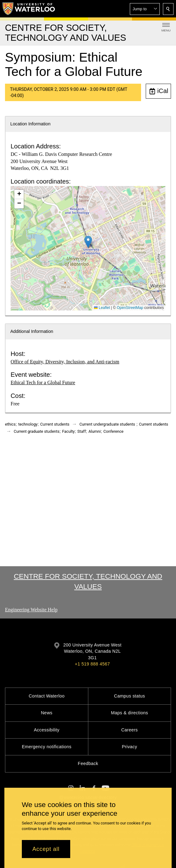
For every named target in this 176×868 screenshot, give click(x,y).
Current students (55, 424)
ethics (10, 424)
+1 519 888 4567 (92, 664)
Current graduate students (37, 431)
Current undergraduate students (107, 424)
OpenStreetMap (130, 308)
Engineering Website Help (31, 610)
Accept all (46, 849)
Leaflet (102, 308)
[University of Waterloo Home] (29, 9)
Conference (113, 431)
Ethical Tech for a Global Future (43, 383)
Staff (82, 431)
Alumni (95, 431)
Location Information (30, 124)
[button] (145, 9)
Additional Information (32, 331)
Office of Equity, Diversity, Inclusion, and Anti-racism (65, 362)
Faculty (68, 431)
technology (28, 424)
